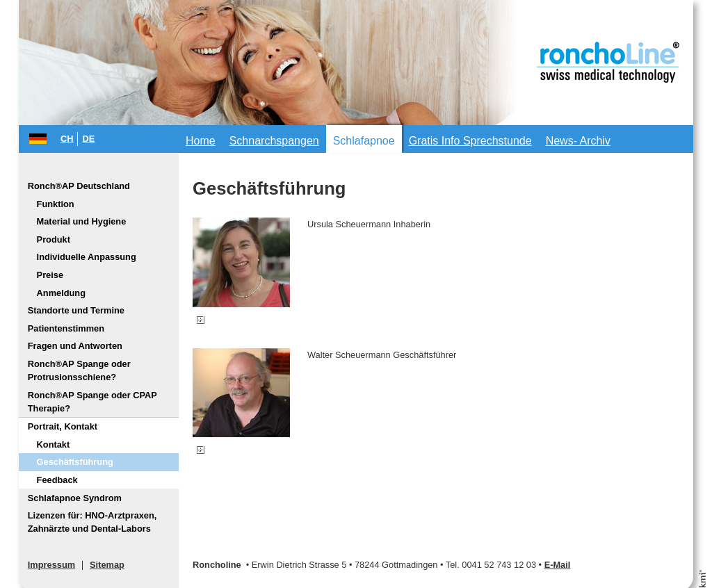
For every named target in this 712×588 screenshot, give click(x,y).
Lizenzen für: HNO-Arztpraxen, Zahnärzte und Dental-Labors (92, 522)
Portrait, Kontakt (63, 426)
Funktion (56, 204)
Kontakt (54, 444)
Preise (50, 275)
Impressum (51, 565)
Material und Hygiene (82, 221)
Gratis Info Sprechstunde (470, 141)
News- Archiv (578, 141)
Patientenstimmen (66, 328)
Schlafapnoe (364, 141)
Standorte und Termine (76, 310)
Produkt (54, 239)
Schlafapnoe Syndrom (75, 498)
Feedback (57, 480)
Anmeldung (61, 293)
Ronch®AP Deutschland (79, 186)
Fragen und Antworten (75, 346)
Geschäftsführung (75, 462)
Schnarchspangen (274, 141)
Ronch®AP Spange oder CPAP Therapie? (92, 402)
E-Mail (558, 565)
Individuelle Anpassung (87, 257)
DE (88, 139)
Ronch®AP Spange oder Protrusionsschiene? (79, 370)
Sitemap (107, 565)
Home (201, 141)
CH (67, 139)
